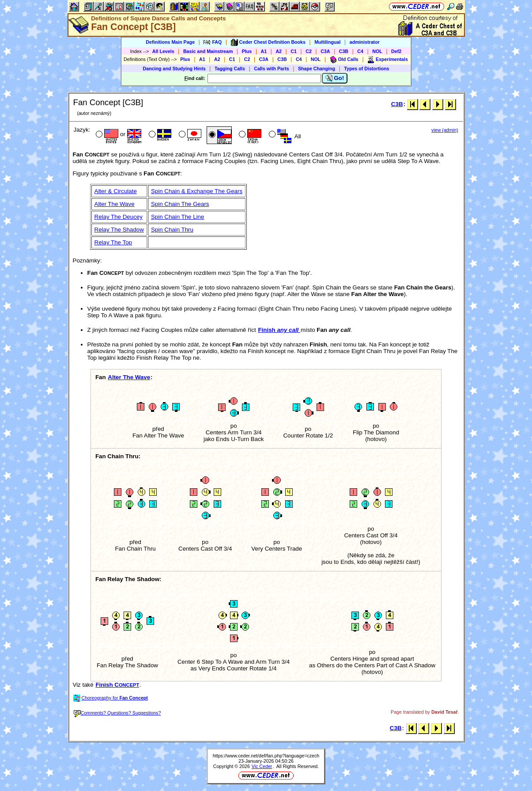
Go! (335, 78)
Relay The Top (113, 242)
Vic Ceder (262, 766)
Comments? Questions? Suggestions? (117, 713)
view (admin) (445, 130)
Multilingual (327, 42)
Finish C (117, 685)
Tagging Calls (230, 68)
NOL (377, 51)
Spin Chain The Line (178, 217)
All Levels (163, 51)
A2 (279, 51)
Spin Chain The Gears (180, 204)
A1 (264, 51)
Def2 (396, 51)
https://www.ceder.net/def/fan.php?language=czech (266, 756)
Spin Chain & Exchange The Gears (197, 191)
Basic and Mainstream (208, 51)
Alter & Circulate (116, 191)
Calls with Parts (271, 68)
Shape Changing (317, 68)
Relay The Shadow (119, 230)
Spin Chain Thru (172, 230)
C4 (360, 51)
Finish (279, 330)
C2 (309, 51)
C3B (344, 51)
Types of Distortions (366, 68)
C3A (325, 51)
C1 (294, 51)
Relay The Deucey (119, 217)
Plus (247, 51)
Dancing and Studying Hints (174, 68)
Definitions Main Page (170, 42)
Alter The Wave (115, 204)
